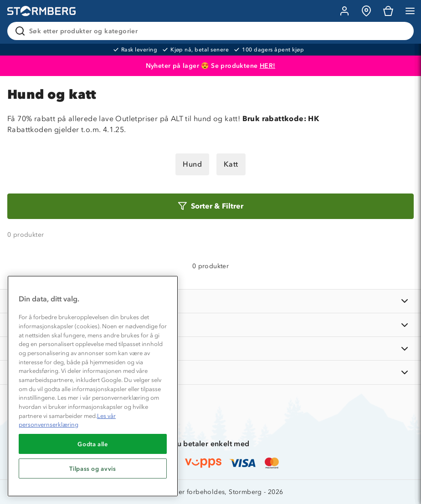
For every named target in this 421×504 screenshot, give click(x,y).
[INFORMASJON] (210, 301)
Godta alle (93, 444)
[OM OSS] (210, 325)
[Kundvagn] (388, 11)
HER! (268, 66)
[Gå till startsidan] (41, 11)
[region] (93, 386)
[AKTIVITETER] (210, 372)
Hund (192, 164)
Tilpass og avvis (93, 468)
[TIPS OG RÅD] (210, 349)
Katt (231, 164)
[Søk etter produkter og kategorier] (212, 31)
